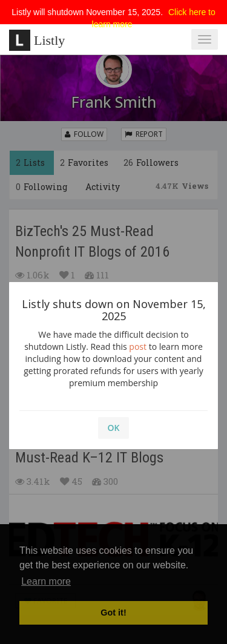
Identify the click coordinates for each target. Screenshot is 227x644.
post (138, 347)
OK (114, 428)
